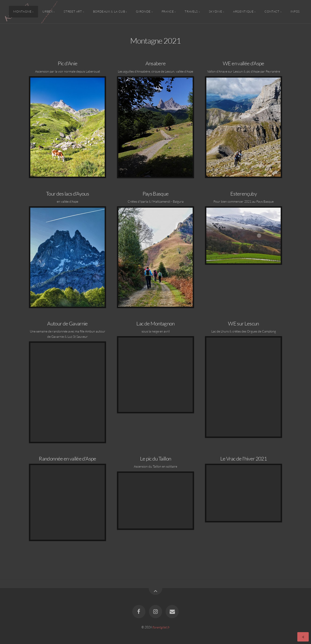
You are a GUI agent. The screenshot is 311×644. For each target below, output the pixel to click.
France (168, 12)
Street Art (73, 12)
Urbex (48, 12)
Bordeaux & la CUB (109, 12)
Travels (191, 12)
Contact (272, 12)
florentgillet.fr (161, 627)
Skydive (215, 12)
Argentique (243, 12)
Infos (295, 12)
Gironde (143, 12)
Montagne (22, 12)
